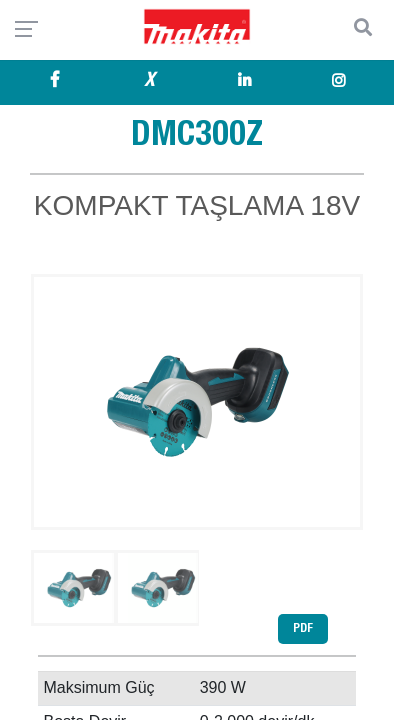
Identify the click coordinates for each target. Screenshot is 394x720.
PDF (303, 629)
